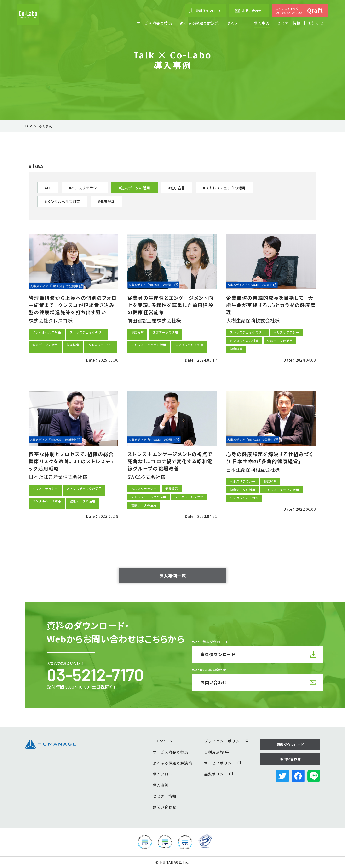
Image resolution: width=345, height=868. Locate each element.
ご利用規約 (216, 752)
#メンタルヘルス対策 (62, 201)
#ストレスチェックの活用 (224, 188)
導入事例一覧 (172, 576)
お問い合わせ (248, 11)
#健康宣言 (177, 188)
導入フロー (236, 23)
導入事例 (262, 23)
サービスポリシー (222, 763)
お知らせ (316, 23)
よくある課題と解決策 (199, 23)
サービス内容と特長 (154, 23)
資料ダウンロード (205, 11)
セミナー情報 (289, 23)
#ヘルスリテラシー (85, 188)
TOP (28, 126)
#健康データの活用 (135, 188)
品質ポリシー (218, 774)
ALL (48, 188)
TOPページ (163, 741)
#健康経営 (106, 201)
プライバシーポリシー (226, 741)
